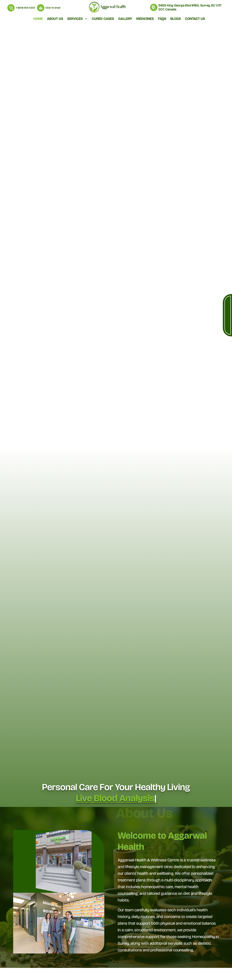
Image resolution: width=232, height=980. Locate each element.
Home (38, 19)
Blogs (176, 19)
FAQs (162, 19)
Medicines (145, 19)
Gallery (125, 19)
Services (77, 19)
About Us (55, 19)
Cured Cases (103, 19)
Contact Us (195, 19)
